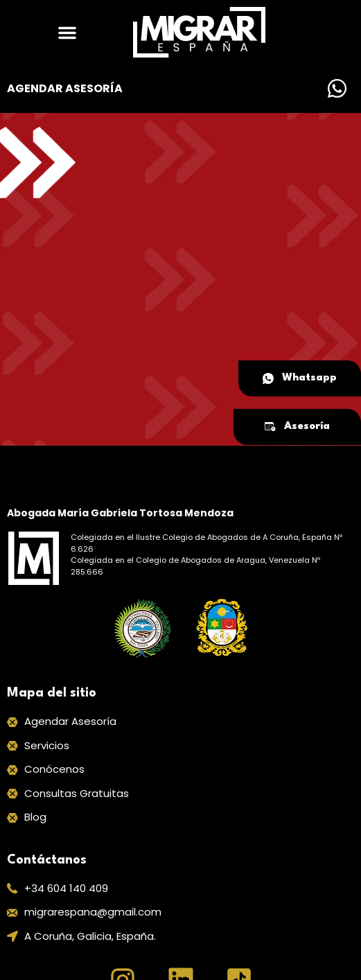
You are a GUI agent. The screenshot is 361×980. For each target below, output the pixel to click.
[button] (67, 33)
